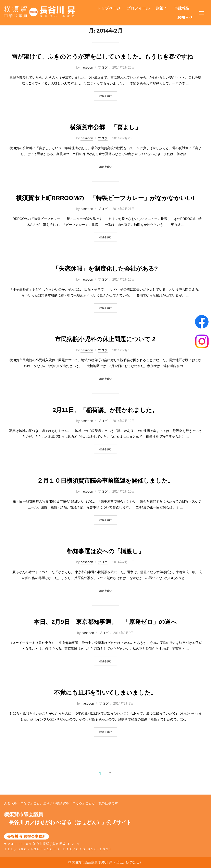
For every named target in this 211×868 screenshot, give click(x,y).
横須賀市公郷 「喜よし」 (105, 136)
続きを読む (108, 104)
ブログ (103, 77)
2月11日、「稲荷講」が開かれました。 (105, 419)
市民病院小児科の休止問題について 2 (105, 348)
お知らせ (185, 17)
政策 (162, 8)
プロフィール (138, 8)
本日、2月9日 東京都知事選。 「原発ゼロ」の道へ (105, 631)
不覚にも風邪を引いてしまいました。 (105, 702)
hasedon (87, 77)
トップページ (109, 8)
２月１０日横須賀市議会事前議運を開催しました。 (105, 490)
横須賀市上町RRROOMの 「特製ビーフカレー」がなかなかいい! (105, 207)
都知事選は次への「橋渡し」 (105, 560)
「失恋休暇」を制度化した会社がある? (105, 278)
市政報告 (182, 8)
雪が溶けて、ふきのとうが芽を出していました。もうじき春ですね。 (105, 66)
